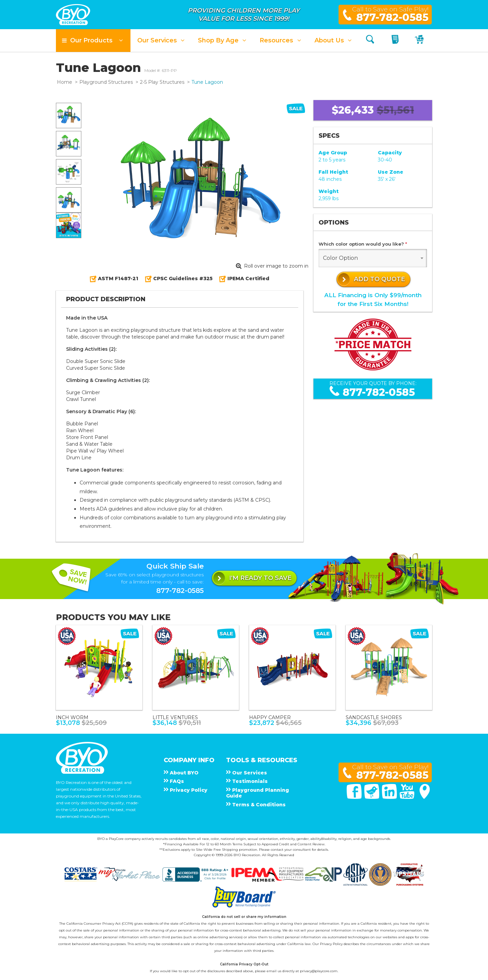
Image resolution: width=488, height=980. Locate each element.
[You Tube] (408, 797)
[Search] (370, 41)
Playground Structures (106, 82)
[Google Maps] (425, 797)
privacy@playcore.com (319, 971)
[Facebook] (355, 797)
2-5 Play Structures (162, 82)
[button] (93, 41)
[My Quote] (396, 41)
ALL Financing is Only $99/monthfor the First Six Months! (373, 299)
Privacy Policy (331, 944)
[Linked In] (390, 797)
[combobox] (373, 258)
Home (65, 82)
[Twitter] (372, 797)
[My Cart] (420, 41)
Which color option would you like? (363, 244)
